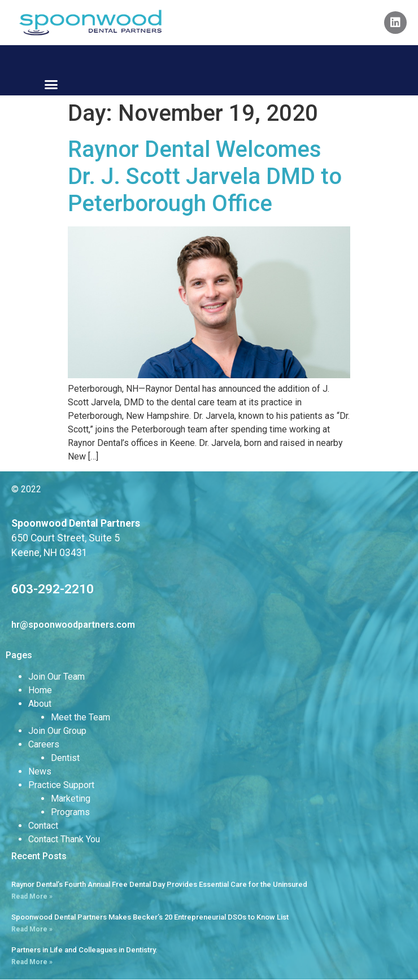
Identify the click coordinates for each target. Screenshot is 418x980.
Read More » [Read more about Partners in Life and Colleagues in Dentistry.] (32, 962)
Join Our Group (57, 731)
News (40, 771)
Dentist (65, 758)
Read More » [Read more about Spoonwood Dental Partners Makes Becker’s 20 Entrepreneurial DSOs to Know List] (32, 929)
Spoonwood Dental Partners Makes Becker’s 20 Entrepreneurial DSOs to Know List (150, 917)
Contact (43, 826)
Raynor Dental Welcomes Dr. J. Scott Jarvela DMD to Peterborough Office (205, 176)
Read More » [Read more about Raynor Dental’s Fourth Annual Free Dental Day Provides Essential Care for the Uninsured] (32, 896)
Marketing (71, 799)
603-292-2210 (53, 589)
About (40, 704)
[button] (51, 85)
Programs (70, 812)
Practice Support (61, 785)
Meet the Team (80, 717)
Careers (44, 744)
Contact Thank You (64, 839)
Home (40, 690)
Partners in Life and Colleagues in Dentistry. (84, 950)
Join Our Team (56, 677)
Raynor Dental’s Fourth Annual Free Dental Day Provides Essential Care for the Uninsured (159, 884)
